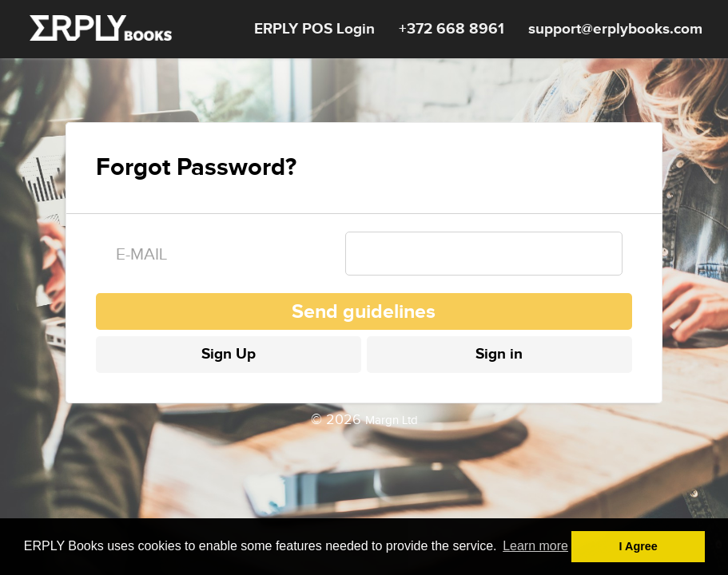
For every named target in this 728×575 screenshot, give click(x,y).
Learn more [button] (535, 546)
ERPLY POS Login (314, 29)
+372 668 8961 (452, 29)
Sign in (499, 354)
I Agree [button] (638, 546)
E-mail (141, 254)
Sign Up (229, 354)
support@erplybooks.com (615, 29)
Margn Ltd (392, 420)
